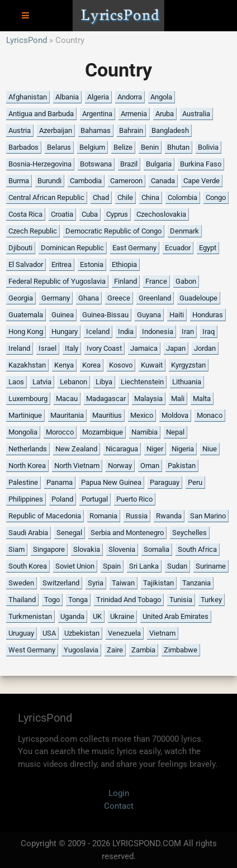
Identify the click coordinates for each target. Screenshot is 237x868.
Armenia (134, 114)
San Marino (208, 516)
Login (119, 793)
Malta (202, 399)
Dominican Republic (72, 248)
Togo (52, 600)
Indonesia (158, 332)
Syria (96, 583)
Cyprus (117, 214)
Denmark (184, 231)
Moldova (175, 415)
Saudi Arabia (28, 533)
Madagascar (106, 399)
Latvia (42, 382)
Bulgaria (159, 164)
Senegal (69, 533)
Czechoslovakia (161, 214)
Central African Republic (46, 197)
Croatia (62, 214)
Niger (155, 449)
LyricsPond (27, 40)
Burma (19, 181)
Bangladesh (170, 130)
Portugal (95, 499)
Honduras (208, 315)
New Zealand (76, 449)
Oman (150, 466)
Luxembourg (28, 399)
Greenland (155, 298)
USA (49, 633)
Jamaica (144, 348)
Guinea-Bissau (105, 315)
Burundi (49, 181)
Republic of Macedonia (45, 516)
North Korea (27, 466)
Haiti (177, 315)
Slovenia (122, 549)
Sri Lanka (144, 566)
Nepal (175, 432)
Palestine (23, 482)
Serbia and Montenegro (127, 533)
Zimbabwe (181, 650)
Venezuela (124, 633)
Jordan (205, 348)
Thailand (22, 600)
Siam (16, 549)
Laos (16, 382)
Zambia (143, 650)
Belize (123, 147)
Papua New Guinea (111, 482)
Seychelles (189, 533)
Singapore (49, 549)
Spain (112, 566)
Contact (119, 806)
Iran (188, 332)
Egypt (208, 248)
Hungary (65, 332)
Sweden (21, 583)
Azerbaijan (56, 130)
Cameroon (126, 181)
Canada (163, 181)
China (150, 197)
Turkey (211, 600)
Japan (176, 348)
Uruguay (21, 633)
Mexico (142, 415)
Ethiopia (124, 264)
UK (97, 616)
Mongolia (23, 432)
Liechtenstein (142, 382)
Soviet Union (75, 566)
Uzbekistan (82, 633)
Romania (103, 516)
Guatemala (26, 315)
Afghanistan (28, 97)
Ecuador (178, 248)
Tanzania (196, 583)
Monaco (210, 415)
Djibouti (20, 248)
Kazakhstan (27, 365)
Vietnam (162, 633)
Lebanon (74, 382)
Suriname (211, 566)
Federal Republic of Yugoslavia (57, 281)
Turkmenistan (30, 616)
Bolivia (208, 147)
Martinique (25, 415)
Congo (216, 197)
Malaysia (148, 399)
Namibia (144, 432)
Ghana (89, 298)
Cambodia (86, 181)
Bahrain (131, 130)
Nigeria (183, 449)
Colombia (183, 197)
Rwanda (169, 516)
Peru (195, 482)
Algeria (98, 97)
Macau (67, 399)
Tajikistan (158, 583)
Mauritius (107, 415)
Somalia (157, 549)
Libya (104, 382)
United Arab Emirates (176, 616)
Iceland (98, 332)
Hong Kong (26, 332)
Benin (150, 147)
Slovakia (87, 549)
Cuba (90, 214)
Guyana (149, 315)
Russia (137, 516)
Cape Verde (202, 181)
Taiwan (123, 583)
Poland (62, 499)
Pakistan (182, 466)
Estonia (92, 264)
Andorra (130, 97)
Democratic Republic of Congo (113, 231)
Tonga (78, 600)
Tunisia (181, 600)
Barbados (23, 147)
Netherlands (28, 449)
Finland (125, 281)
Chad (101, 197)
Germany (56, 298)
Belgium (92, 147)
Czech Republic (33, 231)
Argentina (97, 114)
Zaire (115, 650)
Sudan (177, 566)
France (156, 281)
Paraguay (165, 482)
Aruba (165, 114)
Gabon (186, 281)
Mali (178, 399)
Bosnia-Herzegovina (40, 164)
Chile (125, 197)
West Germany (32, 650)
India (126, 332)
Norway (120, 466)
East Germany (134, 248)
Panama (60, 482)
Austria (20, 130)
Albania (67, 97)
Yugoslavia (81, 650)
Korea (91, 365)
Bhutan (178, 147)
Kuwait (152, 365)
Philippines (26, 499)
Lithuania (187, 382)
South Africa (197, 549)
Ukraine (122, 616)
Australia (196, 114)
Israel (48, 348)
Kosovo (121, 365)
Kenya (64, 365)
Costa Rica (25, 214)
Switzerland (61, 583)
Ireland (19, 348)
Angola (161, 97)
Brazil (129, 164)
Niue (210, 449)
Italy (72, 348)
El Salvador (26, 264)
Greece (119, 298)
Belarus (59, 147)
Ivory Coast (104, 348)
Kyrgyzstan (188, 365)
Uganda (72, 616)
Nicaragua (122, 449)
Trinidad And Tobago (129, 600)
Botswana (96, 164)
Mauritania (67, 415)
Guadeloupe (198, 298)
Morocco (60, 432)
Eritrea (61, 264)
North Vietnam (77, 466)
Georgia (21, 298)
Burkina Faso (201, 164)
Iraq (208, 332)
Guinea (63, 315)
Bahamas (96, 130)
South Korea (28, 566)
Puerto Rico (134, 499)
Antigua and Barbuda (41, 114)
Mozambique (103, 432)
